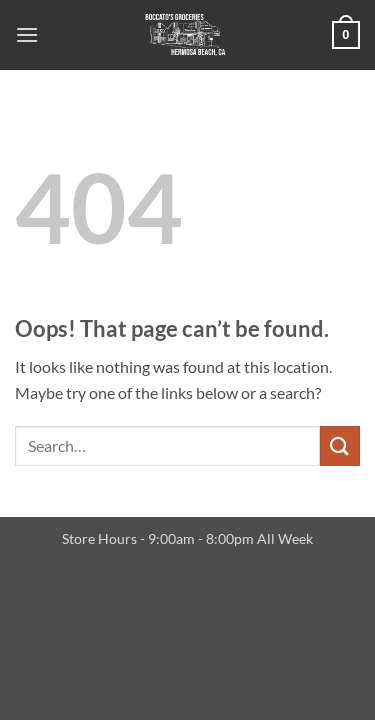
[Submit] (340, 445)
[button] (27, 34)
